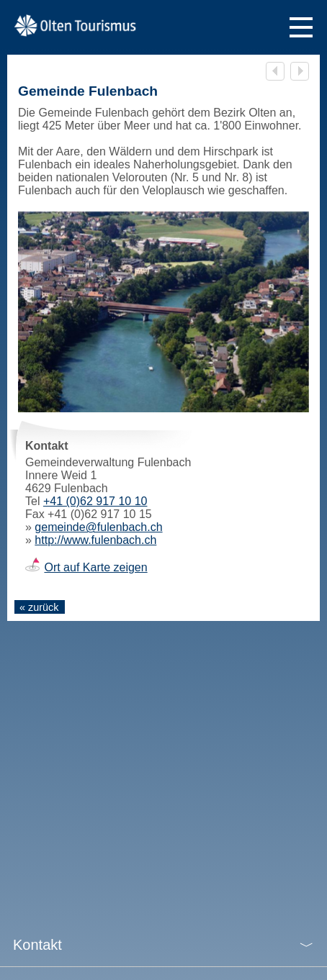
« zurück (39, 607)
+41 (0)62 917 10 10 (95, 501)
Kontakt (37, 945)
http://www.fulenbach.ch (95, 540)
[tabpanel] (163, 315)
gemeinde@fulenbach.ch (98, 527)
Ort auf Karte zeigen (95, 567)
